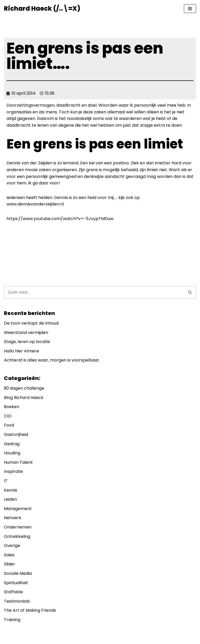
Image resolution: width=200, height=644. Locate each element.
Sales (9, 555)
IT (6, 481)
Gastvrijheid (16, 434)
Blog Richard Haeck (24, 398)
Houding (12, 453)
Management (18, 509)
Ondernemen (18, 527)
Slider (10, 564)
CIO (8, 416)
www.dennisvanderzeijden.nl (35, 204)
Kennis (11, 490)
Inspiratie (13, 471)
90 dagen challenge (24, 388)
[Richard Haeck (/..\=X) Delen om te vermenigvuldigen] (42, 9)
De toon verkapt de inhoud (31, 323)
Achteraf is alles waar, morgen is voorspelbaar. (52, 360)
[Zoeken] (94, 292)
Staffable (13, 592)
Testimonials (17, 601)
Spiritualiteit (16, 583)
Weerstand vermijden (26, 333)
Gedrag (12, 444)
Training (12, 620)
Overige (12, 546)
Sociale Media (18, 573)
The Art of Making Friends (30, 610)
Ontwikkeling (17, 536)
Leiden (10, 499)
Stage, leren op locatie (27, 342)
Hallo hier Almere (21, 351)
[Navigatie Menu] (190, 9)
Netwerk (13, 518)
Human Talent (18, 462)
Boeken (12, 407)
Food (9, 425)
